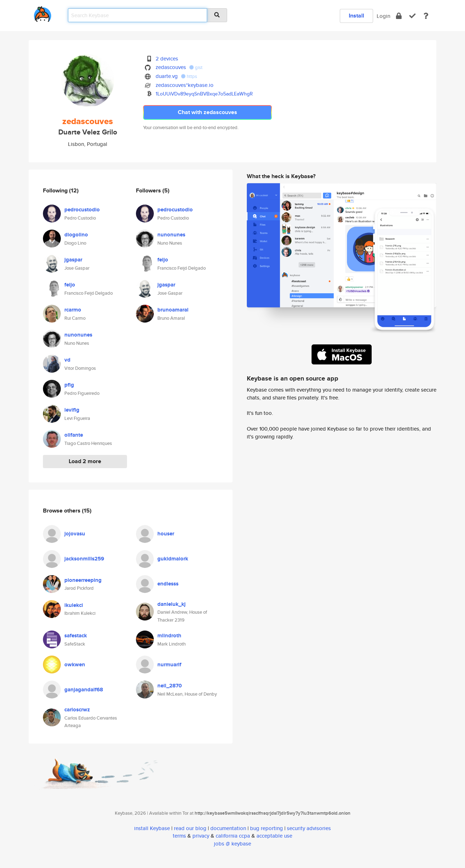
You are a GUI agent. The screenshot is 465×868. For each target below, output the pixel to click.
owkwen (75, 665)
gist (196, 67)
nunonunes (78, 335)
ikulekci (74, 605)
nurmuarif (169, 665)
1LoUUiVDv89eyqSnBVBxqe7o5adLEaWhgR (204, 94)
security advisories (309, 828)
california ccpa (233, 836)
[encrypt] (399, 16)
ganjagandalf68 (84, 690)
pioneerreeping (83, 580)
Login (383, 16)
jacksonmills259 (84, 559)
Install (356, 16)
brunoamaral (173, 310)
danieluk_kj (172, 604)
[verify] (412, 16)
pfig (69, 385)
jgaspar (73, 260)
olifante (74, 435)
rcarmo (73, 310)
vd (67, 360)
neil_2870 (170, 686)
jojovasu (75, 534)
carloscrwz (77, 710)
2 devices (167, 58)
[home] (43, 13)
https (189, 76)
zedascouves (171, 67)
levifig (72, 410)
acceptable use (274, 836)
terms (179, 836)
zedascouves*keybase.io (185, 85)
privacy (201, 836)
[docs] (426, 16)
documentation (228, 828)
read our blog (190, 828)
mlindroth (169, 636)
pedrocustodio (82, 210)
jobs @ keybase (232, 844)
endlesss (168, 584)
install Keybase (152, 828)
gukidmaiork (173, 559)
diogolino (76, 235)
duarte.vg (167, 76)
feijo (70, 285)
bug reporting (266, 828)
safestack (76, 636)
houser (166, 534)
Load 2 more (85, 461)
